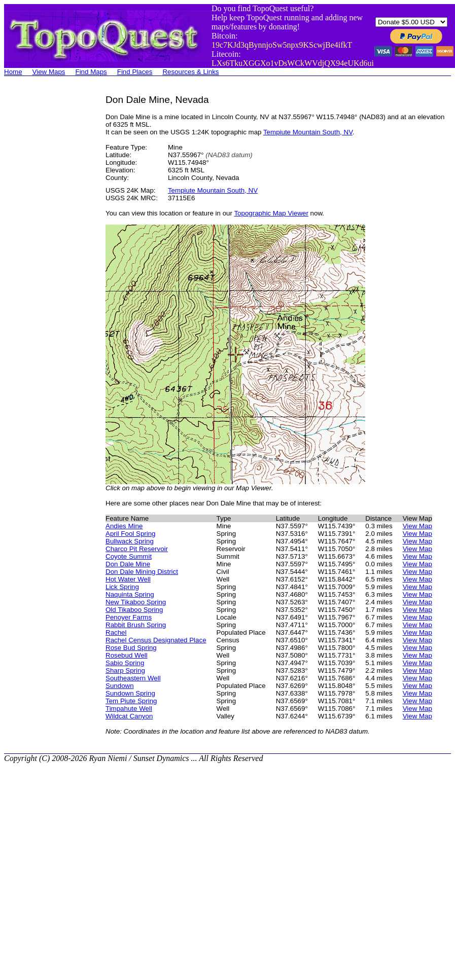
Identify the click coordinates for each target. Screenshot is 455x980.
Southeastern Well (133, 678)
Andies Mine (124, 526)
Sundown (120, 686)
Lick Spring (122, 587)
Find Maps (91, 72)
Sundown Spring (130, 693)
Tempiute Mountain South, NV (308, 132)
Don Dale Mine (128, 564)
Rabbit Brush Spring (136, 625)
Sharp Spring (125, 670)
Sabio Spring (125, 663)
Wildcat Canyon (129, 716)
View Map (417, 526)
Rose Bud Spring (131, 648)
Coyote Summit (129, 556)
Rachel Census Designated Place (156, 640)
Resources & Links (190, 72)
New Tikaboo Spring (136, 602)
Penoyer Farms (129, 617)
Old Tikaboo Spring (134, 610)
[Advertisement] (45, 246)
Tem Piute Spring (131, 701)
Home (13, 72)
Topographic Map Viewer (271, 213)
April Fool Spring (131, 534)
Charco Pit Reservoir (137, 549)
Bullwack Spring (130, 541)
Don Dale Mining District (142, 572)
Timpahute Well (129, 709)
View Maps (49, 72)
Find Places (135, 72)
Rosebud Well (127, 655)
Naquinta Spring (130, 594)
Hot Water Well (128, 579)
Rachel (116, 632)
